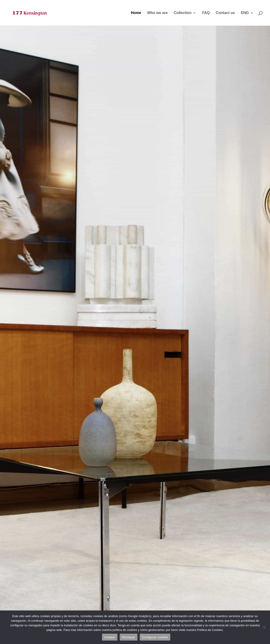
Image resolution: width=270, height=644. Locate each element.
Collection (183, 13)
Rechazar (129, 637)
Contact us (225, 13)
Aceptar (110, 637)
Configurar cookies (155, 637)
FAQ (206, 13)
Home (136, 13)
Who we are (158, 13)
